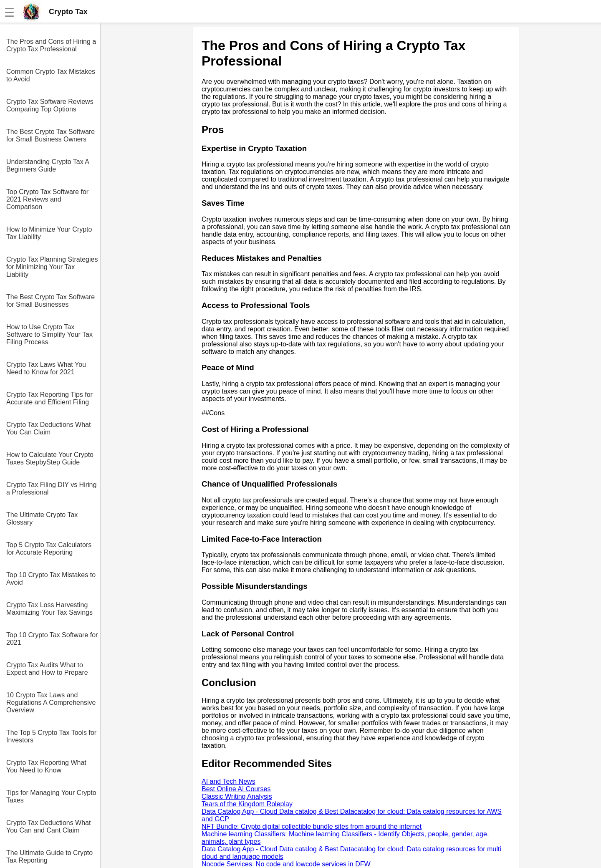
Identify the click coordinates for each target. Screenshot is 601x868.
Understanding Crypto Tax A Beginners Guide (48, 165)
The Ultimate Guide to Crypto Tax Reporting (49, 857)
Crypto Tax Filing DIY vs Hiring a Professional (51, 488)
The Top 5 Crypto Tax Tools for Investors (51, 736)
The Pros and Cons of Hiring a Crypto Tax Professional (51, 45)
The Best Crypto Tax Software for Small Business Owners (51, 135)
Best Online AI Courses (236, 789)
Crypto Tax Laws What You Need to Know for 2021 (46, 368)
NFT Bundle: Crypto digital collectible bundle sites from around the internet (312, 826)
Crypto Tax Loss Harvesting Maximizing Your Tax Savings (49, 609)
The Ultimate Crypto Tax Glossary (42, 519)
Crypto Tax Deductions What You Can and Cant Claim (48, 826)
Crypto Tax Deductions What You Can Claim (48, 428)
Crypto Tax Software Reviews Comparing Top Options (50, 105)
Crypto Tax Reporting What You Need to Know (46, 766)
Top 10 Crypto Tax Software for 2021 (52, 639)
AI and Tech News (229, 781)
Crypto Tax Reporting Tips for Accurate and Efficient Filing (49, 398)
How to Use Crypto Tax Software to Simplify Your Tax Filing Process (49, 334)
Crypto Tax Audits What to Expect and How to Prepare (47, 669)
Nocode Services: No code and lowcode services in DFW (286, 864)
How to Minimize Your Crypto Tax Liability (49, 233)
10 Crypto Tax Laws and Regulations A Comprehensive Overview (51, 703)
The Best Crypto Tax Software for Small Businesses (51, 301)
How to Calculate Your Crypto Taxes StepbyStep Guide (50, 458)
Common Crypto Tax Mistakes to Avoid (51, 75)
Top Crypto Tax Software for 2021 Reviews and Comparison (47, 199)
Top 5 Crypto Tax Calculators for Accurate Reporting (49, 549)
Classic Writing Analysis (237, 796)
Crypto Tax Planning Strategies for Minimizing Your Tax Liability (52, 267)
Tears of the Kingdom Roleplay (247, 804)
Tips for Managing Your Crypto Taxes (51, 796)
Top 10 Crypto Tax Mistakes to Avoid (51, 579)
